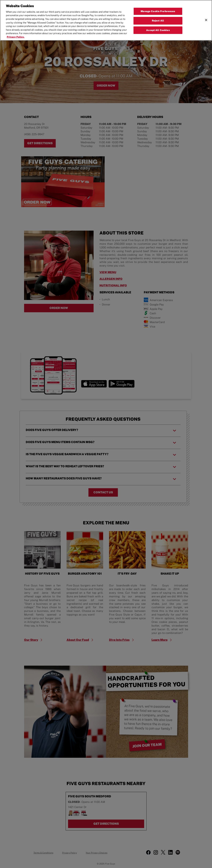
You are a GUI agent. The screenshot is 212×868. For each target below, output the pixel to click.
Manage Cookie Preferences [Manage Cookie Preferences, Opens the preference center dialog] (158, 11)
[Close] (206, 20)
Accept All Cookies (158, 30)
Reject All (158, 21)
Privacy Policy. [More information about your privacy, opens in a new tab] (16, 37)
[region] (106, 20)
